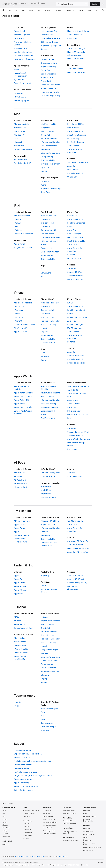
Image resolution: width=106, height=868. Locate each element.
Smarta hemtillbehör (49, 407)
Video (43, 716)
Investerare (19, 38)
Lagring (44, 171)
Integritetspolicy (8, 865)
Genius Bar (45, 70)
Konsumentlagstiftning (50, 96)
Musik (43, 719)
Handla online (47, 35)
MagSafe (44, 332)
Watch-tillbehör (21, 653)
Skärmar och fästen (49, 139)
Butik (4, 811)
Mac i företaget (74, 139)
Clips (43, 269)
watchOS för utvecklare (78, 414)
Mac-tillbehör (20, 642)
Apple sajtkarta (11, 16)
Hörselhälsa (46, 487)
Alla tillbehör (20, 638)
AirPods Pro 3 (20, 480)
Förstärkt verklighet (76, 223)
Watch (4, 822)
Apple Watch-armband (50, 393)
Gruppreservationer (49, 63)
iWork (43, 185)
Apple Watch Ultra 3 (23, 396)
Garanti (86, 837)
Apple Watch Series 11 (23, 393)
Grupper (18, 706)
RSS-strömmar (20, 97)
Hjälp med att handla (50, 92)
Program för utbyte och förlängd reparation (33, 776)
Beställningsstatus (48, 74)
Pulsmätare (72, 449)
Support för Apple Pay (77, 583)
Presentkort (46, 81)
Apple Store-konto (75, 35)
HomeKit (44, 245)
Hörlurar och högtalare (51, 142)
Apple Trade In (47, 77)
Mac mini (18, 142)
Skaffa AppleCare (22, 768)
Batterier (71, 255)
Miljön (17, 69)
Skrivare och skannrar (50, 164)
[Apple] (3, 10)
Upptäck (18, 702)
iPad (16, 226)
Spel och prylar (47, 234)
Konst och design (48, 727)
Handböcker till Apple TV (78, 548)
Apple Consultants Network (26, 786)
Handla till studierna (76, 59)
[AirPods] (47, 10)
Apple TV (18, 532)
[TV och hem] (57, 10)
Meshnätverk (46, 149)
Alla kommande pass (49, 709)
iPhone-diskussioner (76, 363)
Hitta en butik (47, 811)
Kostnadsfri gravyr (75, 258)
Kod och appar (47, 723)
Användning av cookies (23, 865)
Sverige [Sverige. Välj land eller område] (101, 863)
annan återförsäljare (39, 857)
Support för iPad (75, 272)
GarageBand (46, 181)
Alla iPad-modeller (22, 216)
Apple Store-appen (49, 88)
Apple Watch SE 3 (22, 400)
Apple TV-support (75, 545)
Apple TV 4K (19, 525)
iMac (16, 139)
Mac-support (73, 170)
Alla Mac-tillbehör (48, 124)
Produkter (45, 730)
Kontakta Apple (21, 48)
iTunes (43, 586)
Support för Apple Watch (78, 432)
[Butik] (10, 10)
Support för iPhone (76, 356)
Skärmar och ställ (48, 230)
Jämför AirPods (21, 487)
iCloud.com (72, 38)
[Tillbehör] (80, 10)
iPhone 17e (19, 317)
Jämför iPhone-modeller (24, 324)
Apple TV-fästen (48, 525)
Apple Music (73, 400)
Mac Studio (19, 146)
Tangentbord (46, 248)
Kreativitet (45, 135)
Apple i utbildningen (76, 49)
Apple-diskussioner (22, 757)
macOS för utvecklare (77, 135)
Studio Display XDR (22, 163)
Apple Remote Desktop (51, 188)
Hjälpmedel (19, 79)
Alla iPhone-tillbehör (50, 303)
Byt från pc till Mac (76, 124)
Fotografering (47, 157)
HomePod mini (20, 542)
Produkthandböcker (23, 765)
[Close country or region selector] (103, 4)
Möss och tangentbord (50, 153)
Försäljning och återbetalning (56, 865)
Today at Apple (47, 59)
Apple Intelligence (75, 131)
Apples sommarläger (49, 67)
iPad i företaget (74, 234)
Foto (43, 712)
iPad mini (18, 230)
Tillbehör (5, 834)
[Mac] (17, 10)
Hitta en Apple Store (50, 31)
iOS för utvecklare (75, 328)
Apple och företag (75, 69)
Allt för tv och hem (22, 521)
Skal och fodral (47, 131)
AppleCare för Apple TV (78, 541)
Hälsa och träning (48, 241)
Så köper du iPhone (49, 42)
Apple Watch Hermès (23, 407)
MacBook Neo (20, 128)
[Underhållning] (69, 10)
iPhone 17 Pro (20, 306)
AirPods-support (75, 476)
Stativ (43, 414)
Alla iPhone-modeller (23, 303)
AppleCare (72, 166)
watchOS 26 (73, 390)
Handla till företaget (76, 72)
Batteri (70, 418)
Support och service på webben (28, 754)
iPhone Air (18, 310)
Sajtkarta (85, 865)
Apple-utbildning (21, 783)
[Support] (90, 10)
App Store (18, 594)
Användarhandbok (75, 173)
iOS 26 (70, 303)
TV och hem (6, 828)
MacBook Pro (20, 135)
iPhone (5, 819)
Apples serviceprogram (24, 779)
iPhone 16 (18, 321)
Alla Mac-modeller (22, 124)
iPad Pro (18, 219)
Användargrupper (22, 101)
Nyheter (44, 682)
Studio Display (20, 160)
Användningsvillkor (38, 865)
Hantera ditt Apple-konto (78, 31)
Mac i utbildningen (75, 142)
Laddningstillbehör (49, 411)
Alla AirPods (19, 473)
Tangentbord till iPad (23, 247)
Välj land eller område (23, 56)
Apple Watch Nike (22, 404)
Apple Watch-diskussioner (79, 439)
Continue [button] (95, 4)
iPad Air (17, 223)
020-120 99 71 (63, 857)
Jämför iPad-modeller (23, 234)
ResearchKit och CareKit (78, 317)
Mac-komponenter (49, 146)
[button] (72, 4)
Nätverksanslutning (49, 661)
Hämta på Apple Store (50, 85)
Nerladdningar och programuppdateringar (32, 761)
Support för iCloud (76, 579)
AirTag (17, 617)
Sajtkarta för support (23, 790)
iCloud (70, 226)
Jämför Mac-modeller (23, 149)
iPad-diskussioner (75, 279)
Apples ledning (21, 31)
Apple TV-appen (21, 528)
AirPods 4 (18, 476)
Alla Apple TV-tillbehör (50, 521)
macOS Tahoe (73, 128)
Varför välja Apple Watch (78, 386)
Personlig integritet (22, 83)
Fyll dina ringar (74, 411)
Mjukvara (45, 167)
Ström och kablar (48, 160)
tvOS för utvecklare (76, 521)
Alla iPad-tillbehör (48, 216)
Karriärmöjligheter (22, 35)
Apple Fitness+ (74, 404)
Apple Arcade (73, 146)
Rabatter (44, 49)
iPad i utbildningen (76, 237)
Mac (4, 814)
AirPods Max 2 (20, 484)
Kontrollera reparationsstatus (27, 772)
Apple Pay (72, 230)
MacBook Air (20, 131)
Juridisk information (23, 52)
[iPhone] (31, 10)
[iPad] (23, 10)
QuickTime (45, 192)
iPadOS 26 (72, 216)
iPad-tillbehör (20, 645)
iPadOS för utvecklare (77, 241)
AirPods (17, 621)
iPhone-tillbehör (21, 649)
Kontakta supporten (23, 750)
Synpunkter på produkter (25, 59)
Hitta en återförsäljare (50, 38)
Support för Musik (75, 576)
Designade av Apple (49, 650)
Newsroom (19, 93)
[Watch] (39, 10)
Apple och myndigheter (51, 46)
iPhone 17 (18, 314)
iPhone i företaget (75, 324)
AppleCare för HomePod (78, 552)
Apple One (72, 407)
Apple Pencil (19, 244)
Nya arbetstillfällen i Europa (92, 848)
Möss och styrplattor (50, 252)
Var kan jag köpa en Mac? (78, 162)
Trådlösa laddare (48, 343)
